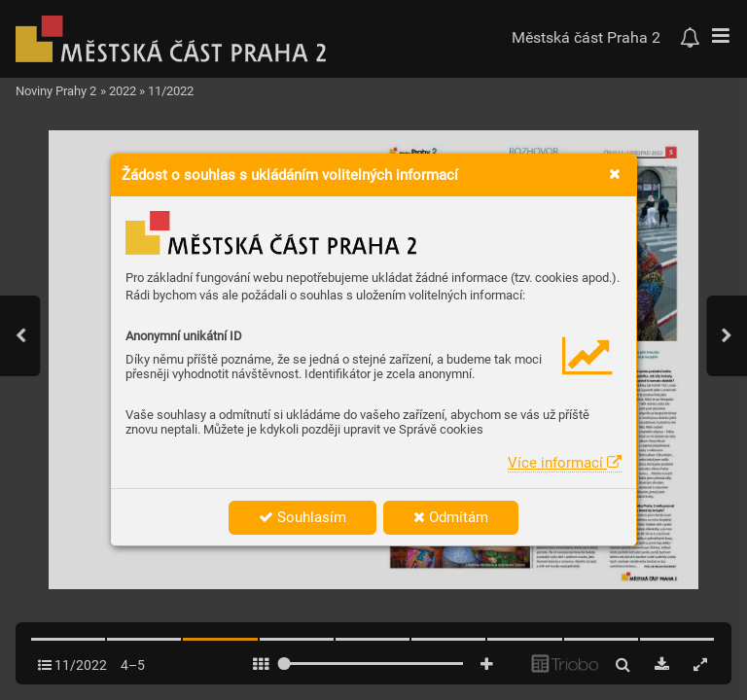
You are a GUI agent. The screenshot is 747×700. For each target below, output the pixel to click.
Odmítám (451, 517)
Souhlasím (302, 517)
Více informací (565, 463)
